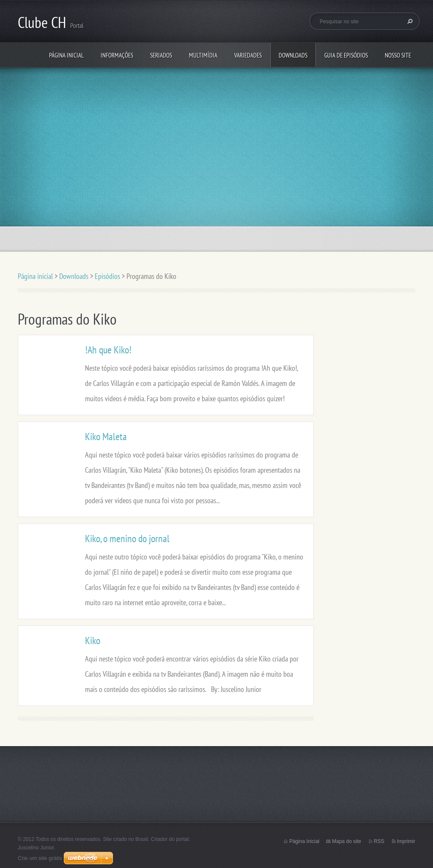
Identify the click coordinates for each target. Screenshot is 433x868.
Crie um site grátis (40, 858)
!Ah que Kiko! (108, 350)
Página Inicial (304, 841)
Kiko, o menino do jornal (127, 539)
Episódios (107, 276)
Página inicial (66, 55)
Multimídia (203, 55)
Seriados (161, 55)
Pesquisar (409, 21)
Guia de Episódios (346, 55)
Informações (117, 55)
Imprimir (406, 841)
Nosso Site (398, 55)
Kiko (93, 641)
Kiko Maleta (106, 437)
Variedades (248, 55)
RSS (379, 841)
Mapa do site (347, 841)
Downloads (293, 55)
